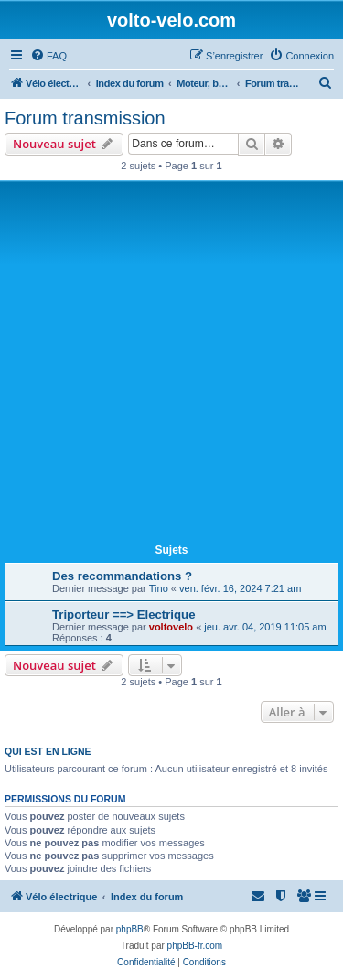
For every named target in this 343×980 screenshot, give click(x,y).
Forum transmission (85, 118)
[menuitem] (48, 56)
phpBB (130, 929)
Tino (159, 588)
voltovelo (171, 627)
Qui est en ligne (48, 751)
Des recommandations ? (122, 576)
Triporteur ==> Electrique (123, 614)
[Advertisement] (171, 366)
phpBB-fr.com (195, 946)
